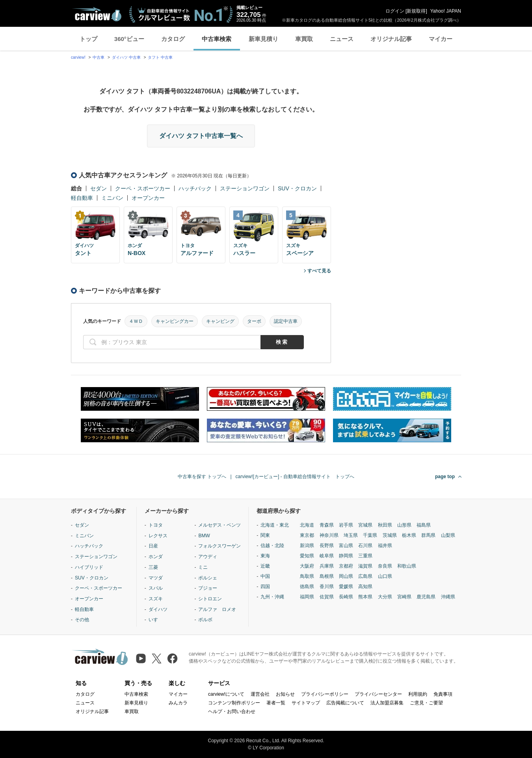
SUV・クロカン (297, 188)
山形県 (404, 525)
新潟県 (307, 546)
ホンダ (156, 557)
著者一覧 (276, 703)
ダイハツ (158, 609)
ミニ (203, 567)
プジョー (208, 588)
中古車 (99, 57)
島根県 (327, 576)
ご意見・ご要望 (426, 703)
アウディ (208, 557)
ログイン (395, 11)
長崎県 (346, 597)
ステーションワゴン (245, 188)
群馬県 (428, 535)
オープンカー (148, 198)
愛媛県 (346, 587)
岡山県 (346, 576)
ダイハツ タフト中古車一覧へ (201, 136)
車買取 (304, 39)
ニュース (342, 39)
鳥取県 (307, 576)
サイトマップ (306, 703)
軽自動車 (82, 198)
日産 (153, 546)
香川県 (327, 587)
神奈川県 (329, 535)
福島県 (424, 525)
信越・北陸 (272, 546)
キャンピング (220, 321)
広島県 (365, 576)
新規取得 (416, 11)
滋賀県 (365, 566)
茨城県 (390, 535)
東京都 (307, 535)
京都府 (346, 566)
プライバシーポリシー (325, 694)
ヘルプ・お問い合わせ (232, 711)
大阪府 (307, 566)
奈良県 (385, 566)
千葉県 (370, 535)
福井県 (385, 546)
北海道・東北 (275, 525)
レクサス (158, 536)
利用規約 (418, 694)
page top (445, 477)
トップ (88, 39)
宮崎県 (404, 597)
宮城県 (365, 525)
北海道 (307, 525)
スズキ (156, 599)
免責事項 (443, 694)
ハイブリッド (89, 567)
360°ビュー (129, 39)
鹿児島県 (426, 597)
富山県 (346, 546)
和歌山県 (407, 566)
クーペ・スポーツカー (143, 188)
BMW (204, 536)
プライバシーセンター (378, 694)
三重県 (365, 556)
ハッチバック (195, 188)
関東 (265, 535)
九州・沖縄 (272, 597)
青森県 (327, 525)
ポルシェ (208, 578)
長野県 (327, 546)
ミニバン (112, 198)
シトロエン (210, 599)
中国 (265, 576)
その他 (82, 620)
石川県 (365, 546)
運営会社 (260, 694)
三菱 (153, 567)
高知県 (365, 587)
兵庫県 (327, 566)
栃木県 (409, 535)
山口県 (385, 576)
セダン (99, 188)
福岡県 (307, 597)
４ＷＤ (136, 321)
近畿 (265, 566)
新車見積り (263, 39)
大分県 (385, 597)
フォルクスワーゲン (219, 546)
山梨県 (448, 535)
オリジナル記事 (391, 39)
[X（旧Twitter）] (157, 658)
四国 (265, 587)
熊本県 (365, 597)
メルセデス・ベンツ (219, 525)
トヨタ (156, 525)
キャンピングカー (175, 321)
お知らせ (285, 694)
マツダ (156, 578)
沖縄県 (448, 597)
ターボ (254, 321)
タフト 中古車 (160, 57)
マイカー (441, 39)
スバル (156, 588)
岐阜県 (327, 556)
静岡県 (346, 556)
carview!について (226, 694)
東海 (265, 556)
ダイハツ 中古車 (126, 57)
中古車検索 (217, 39)
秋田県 (385, 525)
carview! (78, 57)
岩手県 (346, 525)
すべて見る (319, 271)
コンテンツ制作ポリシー (234, 703)
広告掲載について (345, 703)
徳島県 (307, 587)
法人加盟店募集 (387, 703)
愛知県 (307, 556)
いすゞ (156, 620)
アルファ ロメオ (217, 609)
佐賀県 (327, 597)
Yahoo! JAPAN (446, 11)
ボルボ (205, 620)
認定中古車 (286, 321)
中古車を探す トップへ (202, 477)
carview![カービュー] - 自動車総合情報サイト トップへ (295, 477)
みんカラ (178, 703)
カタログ (173, 39)
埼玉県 (351, 535)
